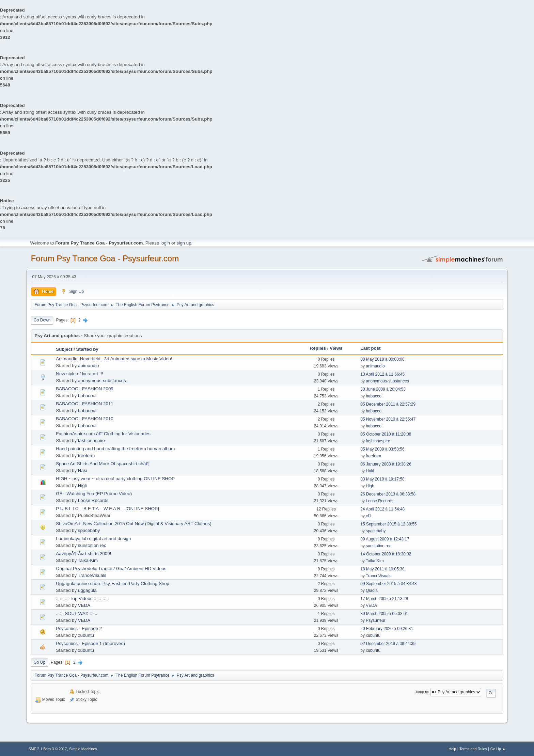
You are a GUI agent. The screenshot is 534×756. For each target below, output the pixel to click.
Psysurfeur (375, 620)
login (165, 243)
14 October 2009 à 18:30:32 (386, 554)
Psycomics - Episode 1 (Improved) (90, 643)
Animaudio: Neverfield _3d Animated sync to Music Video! (114, 359)
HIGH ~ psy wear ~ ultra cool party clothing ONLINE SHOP (115, 479)
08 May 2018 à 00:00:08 (382, 359)
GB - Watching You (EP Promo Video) (94, 494)
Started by (87, 349)
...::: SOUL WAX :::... (76, 613)
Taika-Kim (88, 560)
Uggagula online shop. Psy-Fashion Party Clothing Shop (113, 584)
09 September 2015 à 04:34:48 (388, 584)
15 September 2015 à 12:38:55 (388, 524)
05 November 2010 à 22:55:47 (388, 419)
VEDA (84, 605)
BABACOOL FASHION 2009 (84, 389)
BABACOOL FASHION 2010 (84, 419)
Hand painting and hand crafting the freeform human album (115, 449)
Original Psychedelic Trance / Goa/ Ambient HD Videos (111, 569)
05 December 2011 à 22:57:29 (388, 404)
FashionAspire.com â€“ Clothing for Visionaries (103, 434)
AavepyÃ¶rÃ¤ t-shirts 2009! (83, 554)
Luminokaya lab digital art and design (93, 539)
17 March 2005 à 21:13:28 (384, 599)
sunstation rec (92, 545)
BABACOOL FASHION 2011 (84, 404)
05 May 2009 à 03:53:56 (382, 449)
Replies (318, 348)
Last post (370, 348)
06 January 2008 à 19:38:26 (386, 464)
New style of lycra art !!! (80, 374)
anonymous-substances (102, 381)
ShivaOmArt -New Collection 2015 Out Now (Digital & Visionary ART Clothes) (133, 524)
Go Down (42, 320)
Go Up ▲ (498, 749)
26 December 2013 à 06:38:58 (388, 494)
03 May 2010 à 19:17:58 (382, 479)
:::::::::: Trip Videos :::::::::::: (82, 598)
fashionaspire (91, 440)
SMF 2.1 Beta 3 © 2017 (48, 749)
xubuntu (86, 635)
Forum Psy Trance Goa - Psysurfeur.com (105, 258)
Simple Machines (83, 749)
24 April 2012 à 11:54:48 (382, 509)
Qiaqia (372, 590)
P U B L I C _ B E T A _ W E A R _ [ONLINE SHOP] (107, 509)
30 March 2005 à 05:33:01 (384, 614)
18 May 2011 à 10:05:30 (382, 569)
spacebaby (89, 530)
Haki (83, 470)
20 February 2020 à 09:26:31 (387, 629)
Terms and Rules (473, 749)
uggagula (87, 590)
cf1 (368, 516)
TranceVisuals (92, 575)
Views (336, 348)
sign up (184, 243)
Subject (64, 349)
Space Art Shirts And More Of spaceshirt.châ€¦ (103, 464)
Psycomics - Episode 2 (79, 628)
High (83, 485)
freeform (87, 455)
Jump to (422, 692)
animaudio (89, 366)
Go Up (39, 662)
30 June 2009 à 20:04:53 (383, 389)
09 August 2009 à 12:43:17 (385, 539)
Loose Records (93, 500)
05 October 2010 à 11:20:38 (386, 434)
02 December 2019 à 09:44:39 (388, 644)
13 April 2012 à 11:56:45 (382, 374)
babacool (87, 396)
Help (452, 749)
